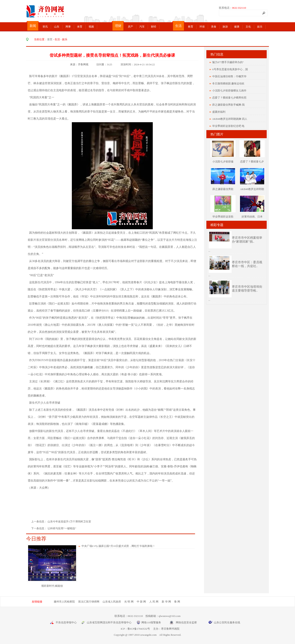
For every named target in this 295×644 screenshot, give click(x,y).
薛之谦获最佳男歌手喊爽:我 (228, 105)
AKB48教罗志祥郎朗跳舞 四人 (230, 119)
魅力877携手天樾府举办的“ (228, 62)
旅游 (225, 27)
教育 (191, 27)
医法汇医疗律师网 (89, 602)
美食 (214, 27)
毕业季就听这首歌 (223, 217)
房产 (131, 27)
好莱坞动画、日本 (252, 217)
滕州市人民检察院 (64, 602)
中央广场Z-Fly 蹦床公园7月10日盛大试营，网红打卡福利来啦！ (118, 546)
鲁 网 (177, 602)
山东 (57, 27)
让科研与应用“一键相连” (62, 528)
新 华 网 (166, 602)
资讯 (45, 27)
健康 (237, 27)
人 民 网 (154, 602)
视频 (91, 27)
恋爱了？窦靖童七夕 (252, 162)
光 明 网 (129, 602)
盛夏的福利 (219, 112)
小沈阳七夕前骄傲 (223, 162)
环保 (202, 27)
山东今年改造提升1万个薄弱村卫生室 (70, 521)
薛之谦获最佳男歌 (223, 189)
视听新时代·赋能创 (52, 586)
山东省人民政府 (112, 602)
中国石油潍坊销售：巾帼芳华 (229, 76)
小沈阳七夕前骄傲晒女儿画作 (229, 91)
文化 (248, 27)
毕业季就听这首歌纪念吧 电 (228, 126)
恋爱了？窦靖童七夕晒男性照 (229, 98)
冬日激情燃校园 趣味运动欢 (228, 83)
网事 (68, 27)
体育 (80, 27)
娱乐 (260, 27)
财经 (154, 27)
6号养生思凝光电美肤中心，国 (230, 69)
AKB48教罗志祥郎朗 (252, 189)
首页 (50, 39)
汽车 (142, 27)
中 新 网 (141, 602)
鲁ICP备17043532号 (139, 629)
